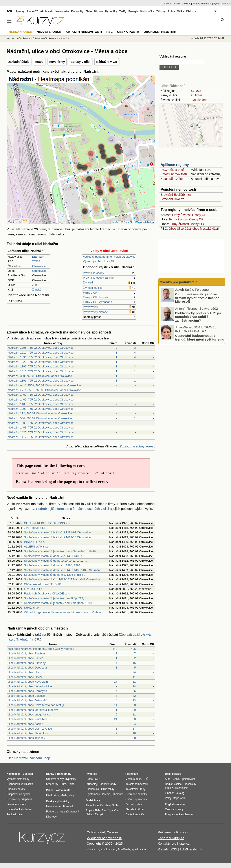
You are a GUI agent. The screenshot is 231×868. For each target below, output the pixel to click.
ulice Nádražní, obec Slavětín (26, 653)
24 (134, 672)
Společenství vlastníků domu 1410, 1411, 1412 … (56, 561)
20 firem (196, 95)
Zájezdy (186, 4)
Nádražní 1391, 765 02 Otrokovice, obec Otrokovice (41, 381)
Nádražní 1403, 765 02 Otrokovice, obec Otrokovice (41, 427)
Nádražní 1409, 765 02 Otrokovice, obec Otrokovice (41, 400)
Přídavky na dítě (16, 789)
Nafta (115, 810)
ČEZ (98, 779)
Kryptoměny (93, 794)
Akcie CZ (32, 11)
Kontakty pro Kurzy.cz (174, 843)
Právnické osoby (93, 273)
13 (134, 700)
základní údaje (19, 62)
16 (134, 733)
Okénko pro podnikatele (179, 282)
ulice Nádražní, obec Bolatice (26, 696)
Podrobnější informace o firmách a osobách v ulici (72, 509)
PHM (97, 810)
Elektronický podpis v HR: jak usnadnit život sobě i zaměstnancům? (198, 317)
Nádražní (64, 38)
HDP (104, 789)
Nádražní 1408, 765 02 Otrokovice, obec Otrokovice (41, 404)
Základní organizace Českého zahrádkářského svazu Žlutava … (65, 612)
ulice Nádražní (172, 86)
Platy (72, 795)
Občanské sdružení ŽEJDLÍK (42, 584)
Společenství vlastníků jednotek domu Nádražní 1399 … (60, 603)
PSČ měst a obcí (172, 170)
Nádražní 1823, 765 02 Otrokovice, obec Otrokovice (41, 362)
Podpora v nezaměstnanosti (63, 812)
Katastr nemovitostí (174, 174)
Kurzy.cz (11, 38)
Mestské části (209, 229)
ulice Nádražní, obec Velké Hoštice (30, 686)
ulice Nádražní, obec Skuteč (26, 658)
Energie (133, 11)
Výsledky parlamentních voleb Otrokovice (109, 257)
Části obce (192, 229)
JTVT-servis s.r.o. (35, 528)
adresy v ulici (81, 62)
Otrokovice (39, 266)
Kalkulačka (147, 11)
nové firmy (57, 62)
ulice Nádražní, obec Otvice (25, 677)
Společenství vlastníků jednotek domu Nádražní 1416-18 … (62, 551)
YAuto (196, 4)
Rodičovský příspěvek (19, 799)
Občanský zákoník (136, 799)
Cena (176, 779)
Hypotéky (111, 11)
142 (115, 649)
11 (134, 677)
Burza (89, 779)
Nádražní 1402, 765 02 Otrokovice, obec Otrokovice (41, 395)
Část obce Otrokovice (44, 38)
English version (175, 804)
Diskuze (191, 11)
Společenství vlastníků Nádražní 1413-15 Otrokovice (57, 537)
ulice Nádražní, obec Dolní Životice (30, 729)
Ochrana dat (96, 832)
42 (134, 696)
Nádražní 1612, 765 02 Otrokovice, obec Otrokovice (41, 353)
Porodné (68, 807)
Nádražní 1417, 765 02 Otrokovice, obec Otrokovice (41, 437)
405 (133, 649)
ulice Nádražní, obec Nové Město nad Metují (36, 705)
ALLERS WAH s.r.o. (37, 547)
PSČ (109, 32)
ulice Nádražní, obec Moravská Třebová (33, 710)
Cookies (113, 832)
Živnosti (88, 282)
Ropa (89, 810)
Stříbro (116, 805)
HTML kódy (188, 849)
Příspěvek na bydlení (19, 794)
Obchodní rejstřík (171, 4)
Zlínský (37, 290)
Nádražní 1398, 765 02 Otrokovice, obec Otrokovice (41, 409)
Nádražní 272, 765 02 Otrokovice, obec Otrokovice (40, 413)
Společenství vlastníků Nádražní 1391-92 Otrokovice (57, 532)
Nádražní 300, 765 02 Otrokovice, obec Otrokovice (40, 376)
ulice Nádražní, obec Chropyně (27, 691)
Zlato (89, 11)
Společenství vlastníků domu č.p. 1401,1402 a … (55, 556)
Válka (181, 11)
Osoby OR (199, 215)
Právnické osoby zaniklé (98, 278)
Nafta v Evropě (94, 814)
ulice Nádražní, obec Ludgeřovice (29, 714)
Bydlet (217, 4)
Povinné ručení (15, 814)
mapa (39, 62)
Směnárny (52, 784)
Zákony (161, 11)
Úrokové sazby (55, 779)
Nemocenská (54, 807)
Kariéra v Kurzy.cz (171, 838)
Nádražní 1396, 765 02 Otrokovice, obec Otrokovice (41, 357)
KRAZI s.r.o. (32, 608)
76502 (36, 261)
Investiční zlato (102, 805)
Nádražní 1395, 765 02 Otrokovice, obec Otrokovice (41, 348)
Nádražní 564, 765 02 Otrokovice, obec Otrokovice (40, 418)
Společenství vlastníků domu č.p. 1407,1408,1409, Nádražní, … (64, 570)
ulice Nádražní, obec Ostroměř (27, 700)
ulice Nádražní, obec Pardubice (28, 719)
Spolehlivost (188, 779)
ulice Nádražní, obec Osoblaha (27, 668)
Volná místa (63, 790)
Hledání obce (21, 32)
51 (134, 682)
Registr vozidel (174, 784)
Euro (63, 784)
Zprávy (20, 11)
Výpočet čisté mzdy (18, 779)
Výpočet (28, 774)
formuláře (139, 814)
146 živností (199, 100)
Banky (50, 774)
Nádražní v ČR (107, 62)
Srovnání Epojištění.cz (176, 195)
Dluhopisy (92, 784)
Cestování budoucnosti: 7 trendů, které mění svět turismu (200, 337)
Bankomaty (64, 774)
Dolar (71, 784)
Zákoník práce (134, 804)
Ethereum (117, 794)
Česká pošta (128, 32)
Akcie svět (47, 11)
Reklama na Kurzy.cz (173, 832)
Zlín (35, 285)
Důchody (51, 817)
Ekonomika (92, 789)
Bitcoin (98, 11)
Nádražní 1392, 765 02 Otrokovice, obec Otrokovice (41, 366)
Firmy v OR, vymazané (97, 302)
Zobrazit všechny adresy (137, 446)
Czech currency (174, 809)
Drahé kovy (93, 800)
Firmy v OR (90, 293)
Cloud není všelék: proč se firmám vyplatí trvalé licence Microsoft (197, 298)
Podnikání (132, 774)
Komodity (77, 11)
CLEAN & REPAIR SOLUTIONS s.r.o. (48, 523)
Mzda (64, 795)
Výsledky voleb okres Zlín (99, 261)
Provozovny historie (95, 312)
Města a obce (133, 779)
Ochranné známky (136, 794)
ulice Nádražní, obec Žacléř (25, 724)
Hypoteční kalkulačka (19, 809)
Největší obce (49, 32)
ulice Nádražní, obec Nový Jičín (28, 682)
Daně (129, 814)
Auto (168, 779)
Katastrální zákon (172, 179)
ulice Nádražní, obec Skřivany (27, 663)
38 (134, 705)
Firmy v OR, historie (96, 297)
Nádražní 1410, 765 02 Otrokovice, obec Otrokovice (41, 371)
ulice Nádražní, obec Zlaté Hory (28, 733)
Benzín (106, 810)
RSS (174, 849)
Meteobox (206, 4)
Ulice (180, 229)
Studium (227, 4)
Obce (172, 229)
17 (116, 682)
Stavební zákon (135, 809)
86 (134, 691)
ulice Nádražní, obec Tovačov (26, 738)
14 (134, 686)
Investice (91, 774)
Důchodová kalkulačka (20, 784)
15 (134, 663)
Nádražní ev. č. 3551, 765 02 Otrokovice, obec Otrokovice (44, 390)
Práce (171, 11)
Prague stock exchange (179, 814)
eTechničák (181, 788)
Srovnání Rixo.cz (172, 199)
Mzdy (111, 789)
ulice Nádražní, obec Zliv (23, 672)
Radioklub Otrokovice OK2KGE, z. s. (47, 593)
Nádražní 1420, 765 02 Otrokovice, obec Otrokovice (41, 432)
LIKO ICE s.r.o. (34, 589)
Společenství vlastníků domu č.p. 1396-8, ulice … (55, 575)
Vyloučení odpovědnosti (104, 838)
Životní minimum (16, 804)
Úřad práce (53, 795)
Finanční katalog (175, 793)
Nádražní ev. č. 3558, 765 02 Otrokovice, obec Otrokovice (44, 385)
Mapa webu (180, 798)
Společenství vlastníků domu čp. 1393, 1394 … (54, 565)
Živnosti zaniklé (93, 288)
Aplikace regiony (175, 165)
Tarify (123, 11)
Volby (168, 798)
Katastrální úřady (135, 789)
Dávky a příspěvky (58, 801)
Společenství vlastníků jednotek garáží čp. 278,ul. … (57, 598)
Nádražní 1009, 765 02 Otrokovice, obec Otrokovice (41, 423)
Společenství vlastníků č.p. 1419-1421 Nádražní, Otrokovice (62, 579)
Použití (163, 849)
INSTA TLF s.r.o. (34, 542)
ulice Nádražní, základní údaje (29, 758)
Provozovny (90, 307)
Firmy (176, 215)
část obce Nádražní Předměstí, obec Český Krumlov (41, 649)
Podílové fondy (107, 784)
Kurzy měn (62, 11)
